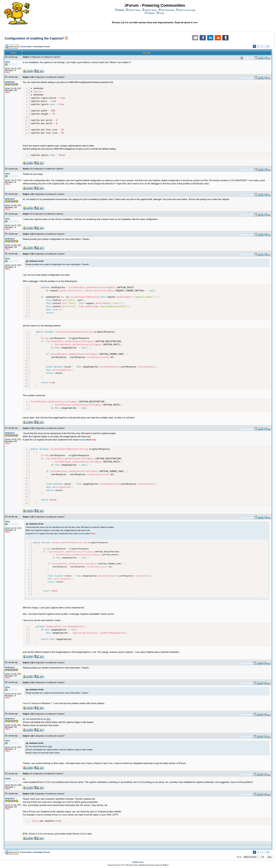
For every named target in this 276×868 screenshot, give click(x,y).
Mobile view (138, 862)
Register (151, 13)
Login (162, 13)
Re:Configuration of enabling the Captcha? (47, 169)
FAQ (92, 812)
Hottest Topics (151, 10)
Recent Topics (135, 10)
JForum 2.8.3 (119, 865)
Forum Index (26, 47)
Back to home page (187, 10)
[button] (195, 38)
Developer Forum (42, 47)
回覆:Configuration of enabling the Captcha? (47, 77)
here (195, 22)
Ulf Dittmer (165, 865)
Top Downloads (168, 10)
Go (268, 46)
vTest (7, 62)
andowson (10, 82)
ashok (8, 778)
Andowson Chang (153, 865)
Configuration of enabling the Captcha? (35, 38)
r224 (48, 719)
